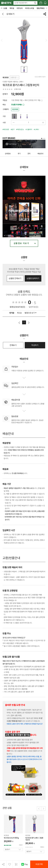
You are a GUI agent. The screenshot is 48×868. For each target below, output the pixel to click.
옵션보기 (7, 849)
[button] (39, 809)
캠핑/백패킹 (41, 8)
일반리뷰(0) (33, 307)
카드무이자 (15, 109)
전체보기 (13, 345)
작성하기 (35, 345)
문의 (29, 154)
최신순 (19, 313)
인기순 (12, 313)
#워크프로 (6, 129)
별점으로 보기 (30, 313)
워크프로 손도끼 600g (11, 838)
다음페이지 (29, 323)
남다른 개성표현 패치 (21, 3)
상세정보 (8, 154)
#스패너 (36, 129)
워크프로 (6, 77)
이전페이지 (19, 323)
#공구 (13, 129)
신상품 (5, 8)
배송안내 (40, 154)
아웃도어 (20, 8)
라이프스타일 (30, 8)
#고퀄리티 (29, 129)
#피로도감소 (20, 129)
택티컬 (12, 8)
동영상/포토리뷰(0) (17, 307)
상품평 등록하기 (33, 278)
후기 (19, 154)
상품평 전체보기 (15, 278)
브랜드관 (14, 77)
